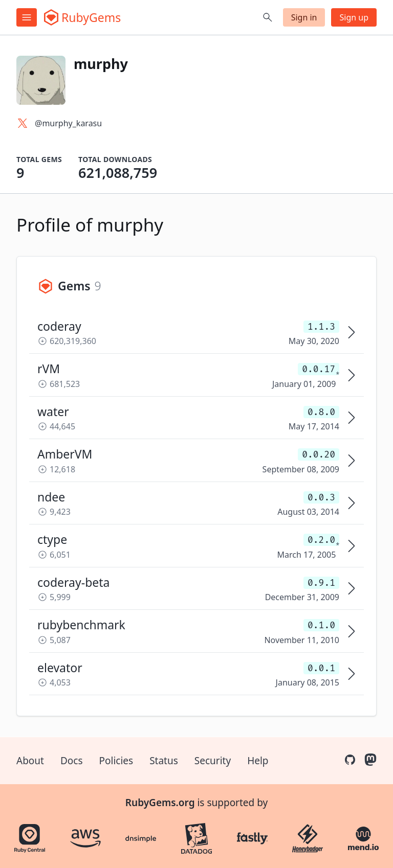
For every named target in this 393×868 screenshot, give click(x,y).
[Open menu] (27, 17)
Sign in (304, 17)
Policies (116, 761)
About (30, 761)
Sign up (354, 17)
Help (258, 761)
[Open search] (268, 17)
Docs (72, 761)
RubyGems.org (160, 803)
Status (164, 761)
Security (213, 761)
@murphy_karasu (68, 123)
